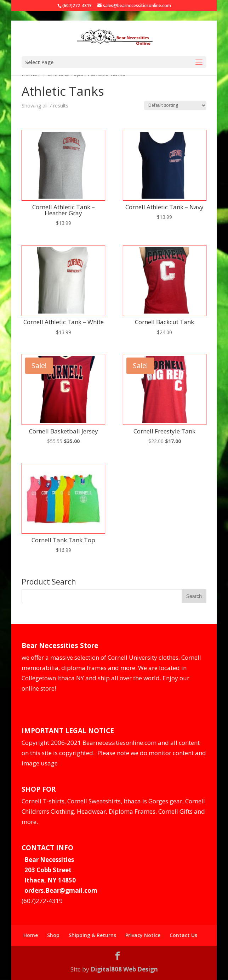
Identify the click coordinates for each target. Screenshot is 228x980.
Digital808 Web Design (124, 969)
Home (31, 935)
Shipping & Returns (92, 935)
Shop (53, 935)
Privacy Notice (143, 935)
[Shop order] (175, 106)
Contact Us (183, 935)
